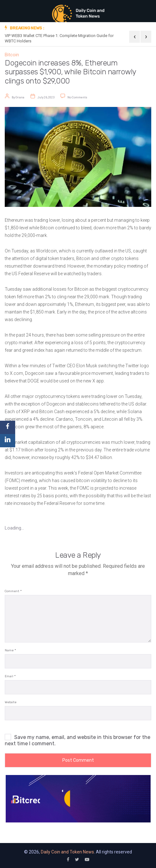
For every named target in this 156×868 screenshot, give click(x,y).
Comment (13, 591)
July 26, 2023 (46, 97)
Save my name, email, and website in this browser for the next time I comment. (78, 740)
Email (10, 676)
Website (11, 702)
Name (10, 651)
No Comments (77, 97)
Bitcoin (12, 55)
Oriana (20, 97)
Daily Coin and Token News (67, 852)
